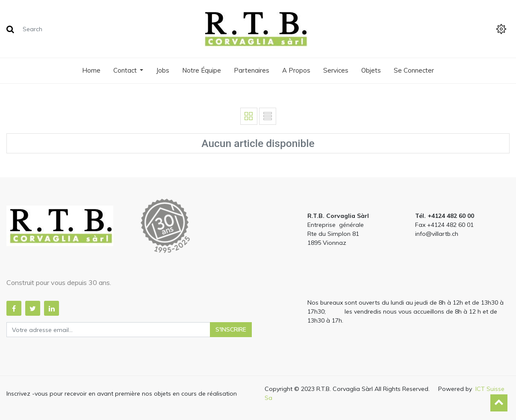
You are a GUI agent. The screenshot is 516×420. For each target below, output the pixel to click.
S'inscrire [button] (231, 329)
